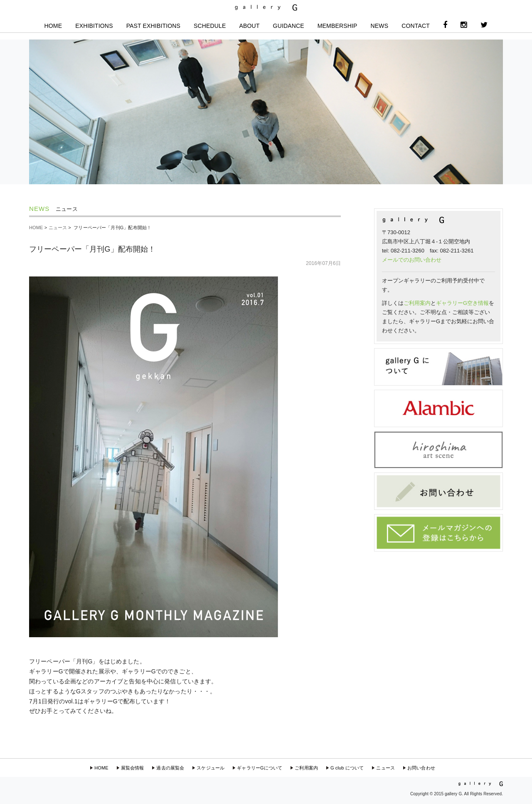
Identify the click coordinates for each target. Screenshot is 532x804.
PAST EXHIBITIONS (153, 26)
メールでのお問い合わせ (412, 260)
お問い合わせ (421, 768)
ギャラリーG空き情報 (462, 303)
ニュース (58, 228)
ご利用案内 (417, 303)
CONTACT (416, 26)
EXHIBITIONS (94, 26)
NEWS (380, 26)
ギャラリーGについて (260, 768)
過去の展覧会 (170, 768)
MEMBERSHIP (337, 26)
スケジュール (211, 768)
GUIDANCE (289, 26)
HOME (53, 26)
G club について (347, 768)
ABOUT (250, 26)
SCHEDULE (210, 26)
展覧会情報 (133, 768)
